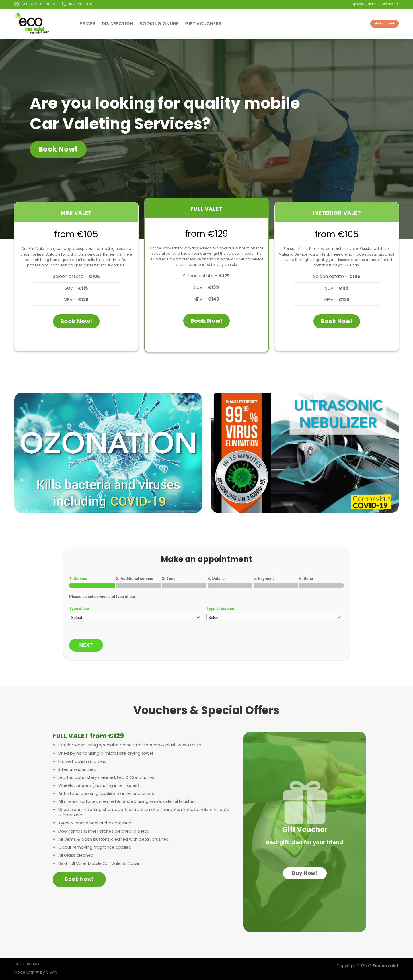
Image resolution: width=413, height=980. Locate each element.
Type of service (220, 609)
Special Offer (363, 4)
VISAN (52, 972)
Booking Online (159, 24)
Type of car (79, 609)
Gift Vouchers (203, 24)
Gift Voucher (305, 829)
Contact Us (389, 4)
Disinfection (118, 24)
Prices (87, 24)
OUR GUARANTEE (29, 964)
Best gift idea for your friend (305, 842)
